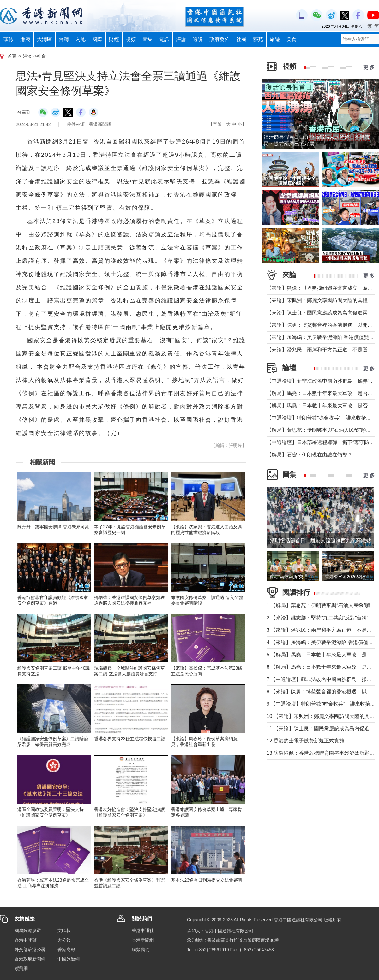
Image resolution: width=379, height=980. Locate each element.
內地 (81, 39)
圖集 (147, 39)
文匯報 (64, 930)
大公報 (64, 940)
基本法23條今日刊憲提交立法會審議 (207, 880)
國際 (97, 39)
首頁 (12, 56)
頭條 (9, 39)
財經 (114, 39)
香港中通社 (143, 930)
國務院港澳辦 (28, 930)
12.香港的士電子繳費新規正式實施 (305, 741)
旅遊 (275, 39)
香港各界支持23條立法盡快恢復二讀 (130, 739)
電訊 (164, 39)
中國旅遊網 (69, 959)
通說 (198, 39)
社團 (241, 39)
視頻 (131, 39)
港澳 (25, 39)
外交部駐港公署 (30, 949)
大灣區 (45, 39)
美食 (292, 39)
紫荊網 (21, 968)
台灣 (64, 39)
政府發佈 (220, 39)
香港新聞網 (143, 940)
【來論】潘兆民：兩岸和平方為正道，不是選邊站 (322, 350)
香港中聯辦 (26, 940)
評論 (181, 39)
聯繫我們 (141, 949)
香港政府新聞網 (30, 959)
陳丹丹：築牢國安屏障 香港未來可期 (53, 527)
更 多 (369, 67)
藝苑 (258, 39)
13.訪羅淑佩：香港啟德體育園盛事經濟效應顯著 (321, 753)
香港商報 (66, 949)
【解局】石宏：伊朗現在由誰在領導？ (310, 455)
